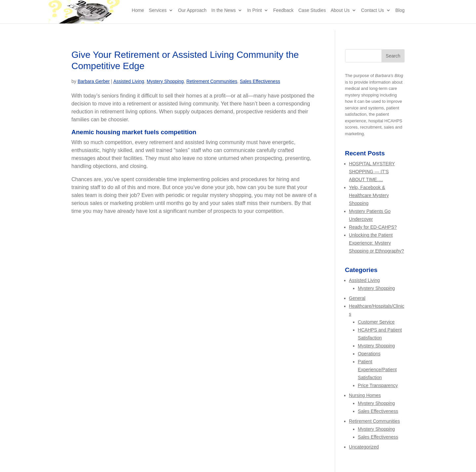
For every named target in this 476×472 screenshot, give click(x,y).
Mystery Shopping (165, 81)
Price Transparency (378, 385)
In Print (255, 17)
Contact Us (372, 17)
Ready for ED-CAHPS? (373, 227)
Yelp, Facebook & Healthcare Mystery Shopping (369, 195)
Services (158, 17)
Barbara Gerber (94, 81)
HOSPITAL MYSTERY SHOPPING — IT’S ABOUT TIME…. (372, 172)
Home (138, 17)
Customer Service (376, 322)
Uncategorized (364, 447)
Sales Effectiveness (260, 81)
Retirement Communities (212, 81)
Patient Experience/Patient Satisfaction (377, 370)
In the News (223, 17)
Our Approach (192, 17)
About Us (340, 17)
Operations (369, 354)
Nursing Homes (365, 395)
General (357, 298)
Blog (400, 17)
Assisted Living (129, 81)
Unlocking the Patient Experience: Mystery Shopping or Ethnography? (377, 243)
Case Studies (312, 17)
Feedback (283, 17)
